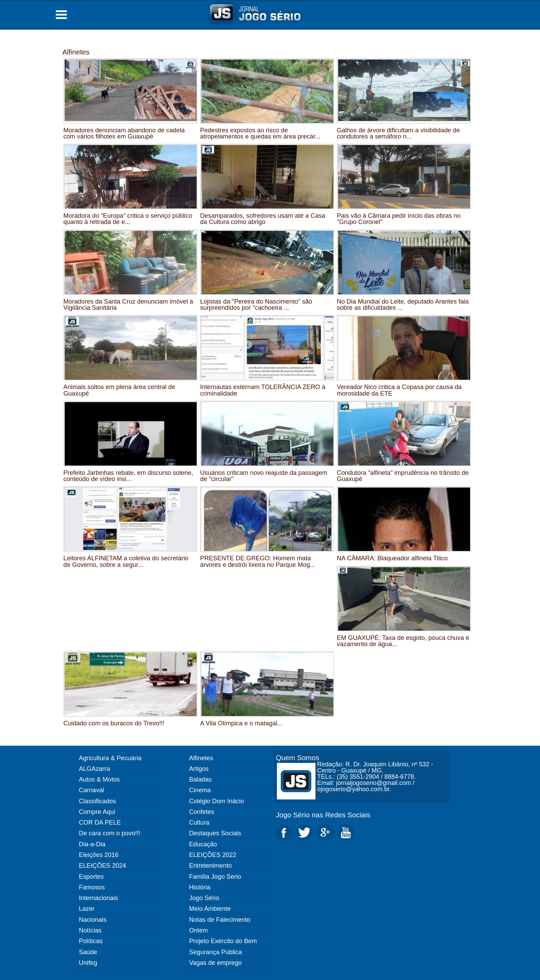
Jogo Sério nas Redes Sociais (323, 815)
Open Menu (61, 15)
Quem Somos (298, 758)
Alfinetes (76, 52)
